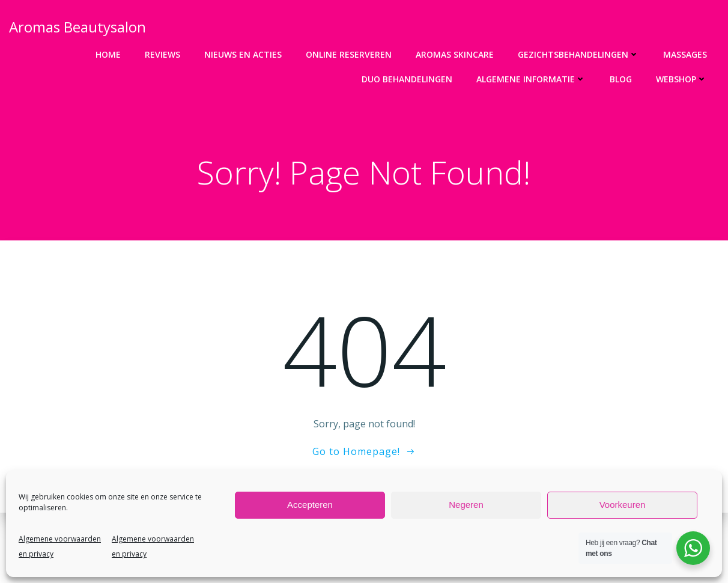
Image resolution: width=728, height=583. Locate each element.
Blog (621, 79)
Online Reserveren (349, 54)
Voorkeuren (623, 505)
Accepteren (310, 505)
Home (108, 54)
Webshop (681, 79)
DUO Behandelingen (407, 79)
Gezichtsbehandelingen (578, 54)
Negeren (466, 505)
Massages (685, 54)
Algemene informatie (531, 79)
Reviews (162, 54)
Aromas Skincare (455, 54)
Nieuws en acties (243, 54)
